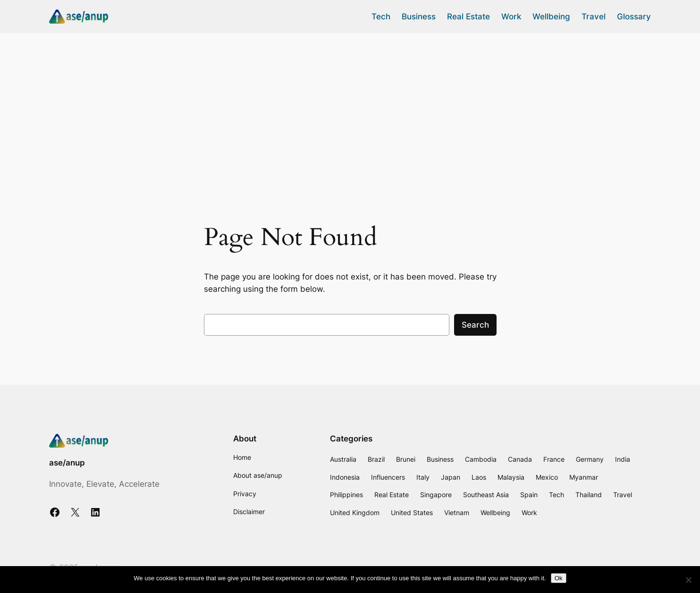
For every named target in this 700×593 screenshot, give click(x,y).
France (554, 459)
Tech (557, 495)
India (623, 459)
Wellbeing (495, 513)
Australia (343, 459)
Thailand (589, 495)
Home (242, 457)
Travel (623, 495)
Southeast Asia (486, 495)
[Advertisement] (350, 108)
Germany (590, 459)
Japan (451, 477)
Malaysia (511, 477)
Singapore (436, 495)
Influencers (388, 477)
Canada (520, 459)
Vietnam (457, 513)
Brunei (406, 459)
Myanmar (584, 477)
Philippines (346, 495)
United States (412, 513)
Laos (479, 477)
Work (529, 513)
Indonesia (345, 477)
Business (440, 459)
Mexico (547, 477)
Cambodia (481, 459)
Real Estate (392, 495)
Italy (423, 477)
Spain (529, 495)
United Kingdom (355, 513)
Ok (559, 578)
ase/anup (67, 463)
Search (475, 325)
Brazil (376, 459)
